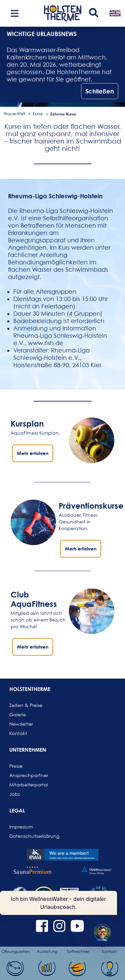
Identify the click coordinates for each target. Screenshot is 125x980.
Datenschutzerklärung (25, 836)
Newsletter (21, 724)
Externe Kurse (63, 114)
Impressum (21, 827)
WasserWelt (14, 114)
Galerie (18, 714)
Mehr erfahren (33, 453)
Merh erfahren (81, 549)
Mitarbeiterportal (25, 785)
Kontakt (18, 733)
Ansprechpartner (25, 775)
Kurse (38, 114)
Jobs (14, 794)
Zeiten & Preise (25, 705)
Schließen (100, 91)
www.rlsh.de (46, 343)
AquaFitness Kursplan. (35, 433)
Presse (16, 766)
